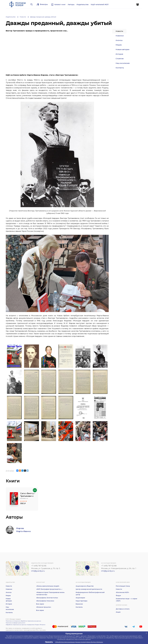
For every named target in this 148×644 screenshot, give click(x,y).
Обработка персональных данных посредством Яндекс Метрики (26, 625)
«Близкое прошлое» (44, 607)
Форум (118, 596)
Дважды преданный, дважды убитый (43, 17)
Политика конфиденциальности (15, 623)
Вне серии (40, 604)
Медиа (119, 45)
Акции (118, 612)
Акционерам (80, 598)
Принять (49, 642)
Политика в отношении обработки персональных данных (23, 621)
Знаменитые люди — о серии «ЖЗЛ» (126, 600)
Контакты (120, 68)
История (119, 54)
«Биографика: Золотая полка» (47, 598)
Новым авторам (122, 49)
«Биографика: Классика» (45, 601)
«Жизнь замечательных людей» (48, 586)
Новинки (120, 36)
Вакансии (79, 604)
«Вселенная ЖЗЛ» (122, 592)
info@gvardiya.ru (38, 571)
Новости (23, 17)
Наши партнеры (82, 601)
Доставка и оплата (123, 609)
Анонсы (119, 40)
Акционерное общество (85, 586)
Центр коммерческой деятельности (89, 589)
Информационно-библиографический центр (90, 593)
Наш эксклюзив (123, 63)
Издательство (11, 17)
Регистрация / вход (123, 586)
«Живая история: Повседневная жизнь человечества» (50, 593)
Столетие (120, 59)
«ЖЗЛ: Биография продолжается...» (49, 589)
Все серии (40, 610)
